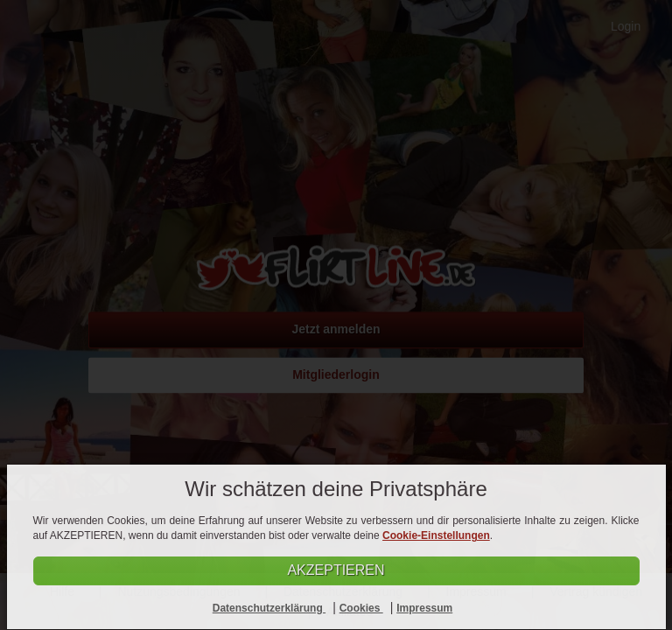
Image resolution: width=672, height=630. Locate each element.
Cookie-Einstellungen (436, 535)
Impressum (424, 608)
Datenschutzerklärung (269, 608)
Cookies (361, 608)
